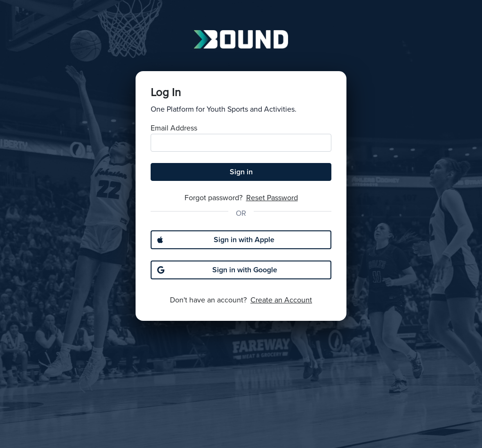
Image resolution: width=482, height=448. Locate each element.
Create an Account (281, 300)
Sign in (241, 172)
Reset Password (272, 198)
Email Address (174, 128)
